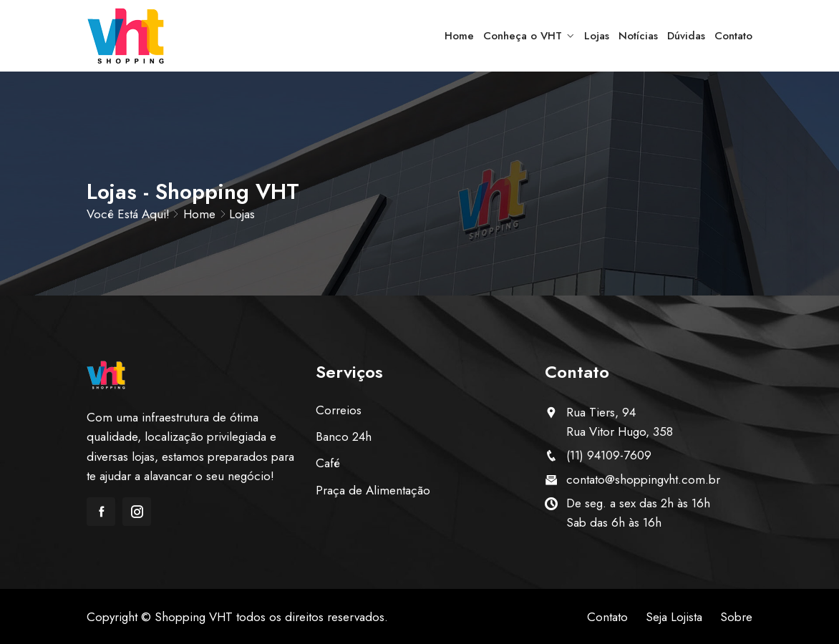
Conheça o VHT (523, 36)
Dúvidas (686, 36)
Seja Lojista (674, 617)
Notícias (638, 36)
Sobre (736, 617)
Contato (733, 36)
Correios (339, 410)
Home (459, 36)
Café (328, 463)
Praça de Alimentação (373, 490)
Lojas (597, 36)
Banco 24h (344, 436)
